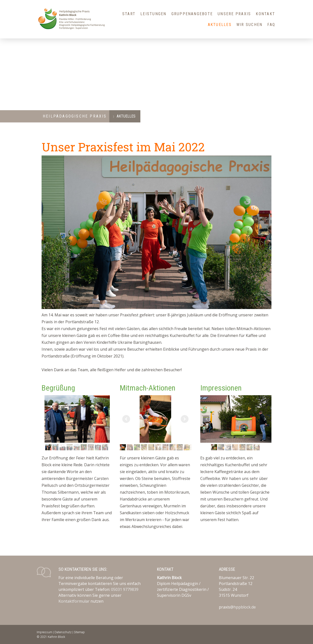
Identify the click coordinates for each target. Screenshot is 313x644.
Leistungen (153, 14)
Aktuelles (220, 25)
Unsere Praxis (234, 14)
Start (129, 14)
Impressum (45, 632)
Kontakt (265, 14)
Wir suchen (249, 25)
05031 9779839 (125, 589)
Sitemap (79, 632)
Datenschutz (63, 632)
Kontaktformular (74, 601)
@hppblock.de (243, 607)
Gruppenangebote (192, 14)
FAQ (271, 25)
